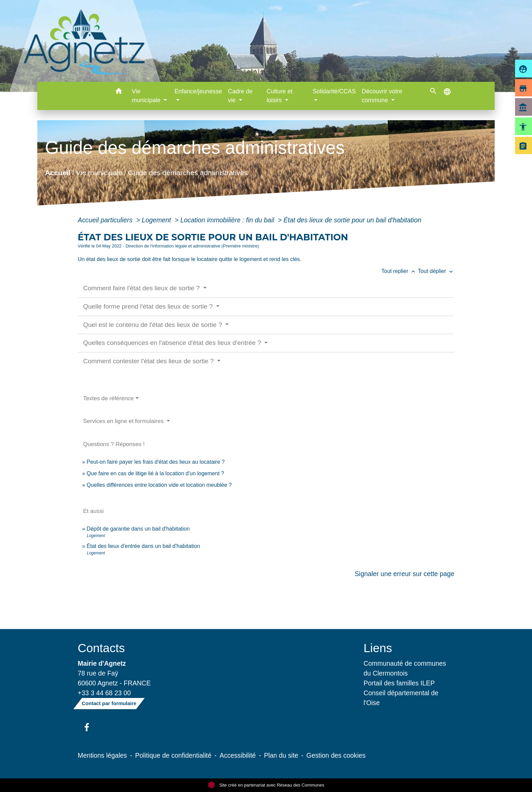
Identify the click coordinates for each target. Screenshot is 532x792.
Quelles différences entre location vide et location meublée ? (159, 485)
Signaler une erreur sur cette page (404, 574)
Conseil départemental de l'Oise (401, 698)
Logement (157, 220)
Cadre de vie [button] (240, 96)
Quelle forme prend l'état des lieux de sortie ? (149, 306)
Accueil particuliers (106, 220)
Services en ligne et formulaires (124, 421)
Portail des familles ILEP (399, 683)
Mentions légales (102, 755)
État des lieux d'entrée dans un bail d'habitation (143, 546)
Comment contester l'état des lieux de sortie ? (149, 361)
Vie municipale (99, 173)
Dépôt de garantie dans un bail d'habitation (138, 529)
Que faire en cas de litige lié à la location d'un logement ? (155, 473)
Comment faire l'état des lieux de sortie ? (142, 288)
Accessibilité (238, 755)
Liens (378, 648)
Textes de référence (108, 398)
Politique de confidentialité (173, 755)
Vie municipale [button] (147, 96)
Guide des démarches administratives (188, 173)
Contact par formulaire (109, 703)
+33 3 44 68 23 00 (104, 693)
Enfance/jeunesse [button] (198, 91)
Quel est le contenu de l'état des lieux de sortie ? (154, 325)
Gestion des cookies (336, 755)
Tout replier (400, 271)
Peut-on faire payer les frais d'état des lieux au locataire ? (156, 462)
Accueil (58, 173)
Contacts (101, 648)
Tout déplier (436, 271)
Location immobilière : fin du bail (228, 220)
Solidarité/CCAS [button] (334, 91)
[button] (119, 92)
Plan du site (281, 755)
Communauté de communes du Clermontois (405, 668)
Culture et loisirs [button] (280, 96)
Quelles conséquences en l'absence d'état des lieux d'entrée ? (173, 343)
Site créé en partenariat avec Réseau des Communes (266, 785)
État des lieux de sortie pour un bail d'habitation (352, 220)
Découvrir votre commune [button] (382, 96)
